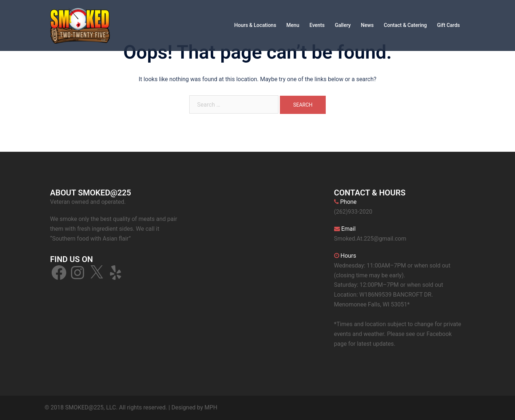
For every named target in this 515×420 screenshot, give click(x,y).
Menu (293, 25)
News (367, 25)
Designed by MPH (194, 407)
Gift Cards (449, 25)
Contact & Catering (405, 25)
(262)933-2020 (353, 212)
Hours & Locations (255, 25)
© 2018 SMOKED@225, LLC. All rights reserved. (106, 407)
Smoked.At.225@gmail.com (370, 239)
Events (317, 25)
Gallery (343, 25)
